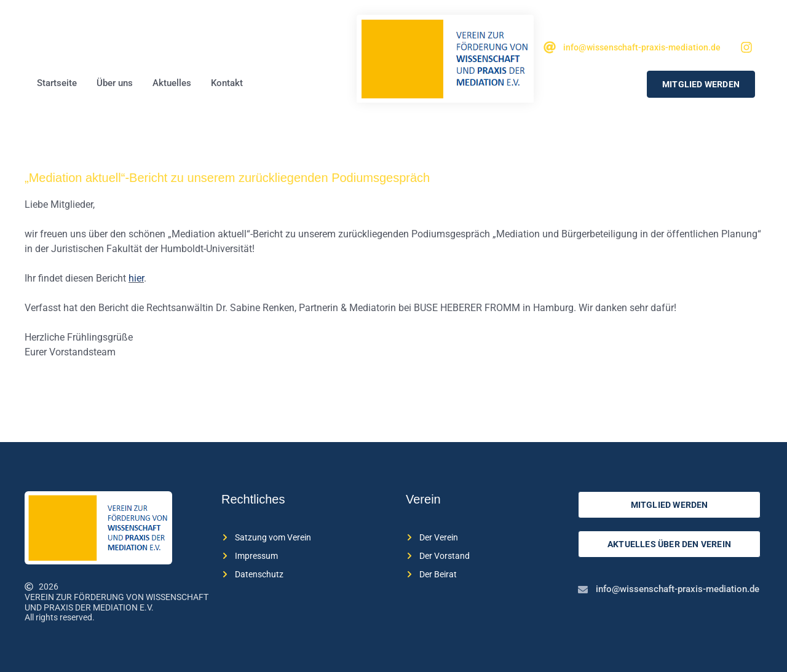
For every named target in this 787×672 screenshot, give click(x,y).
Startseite (57, 83)
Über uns (115, 83)
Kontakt (227, 83)
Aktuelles (172, 83)
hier (136, 278)
